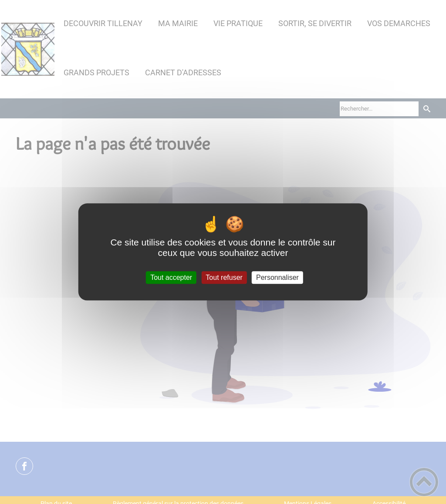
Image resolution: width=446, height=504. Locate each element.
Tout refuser (224, 277)
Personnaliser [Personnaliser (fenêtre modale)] (277, 277)
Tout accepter (171, 277)
